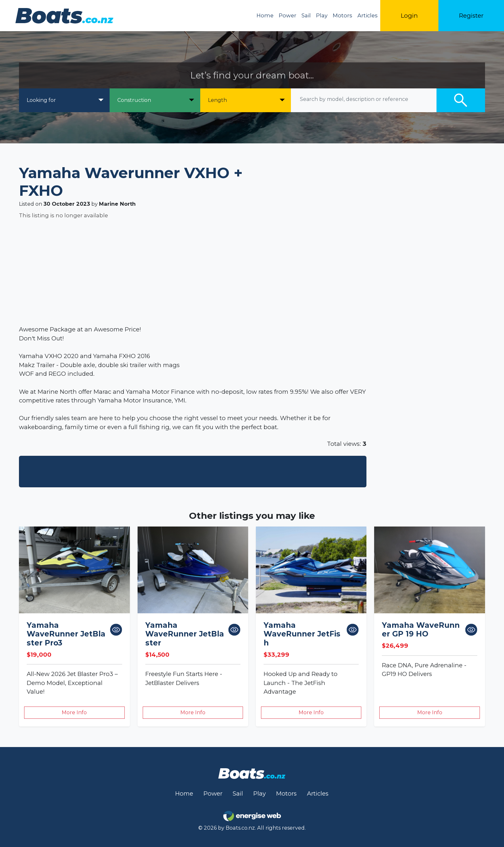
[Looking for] (64, 100)
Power (288, 15)
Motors (342, 15)
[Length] (246, 100)
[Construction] (155, 100)
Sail (306, 15)
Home (265, 15)
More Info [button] (74, 712)
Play (322, 15)
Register (471, 16)
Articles (368, 15)
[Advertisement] (212, 272)
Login (409, 16)
